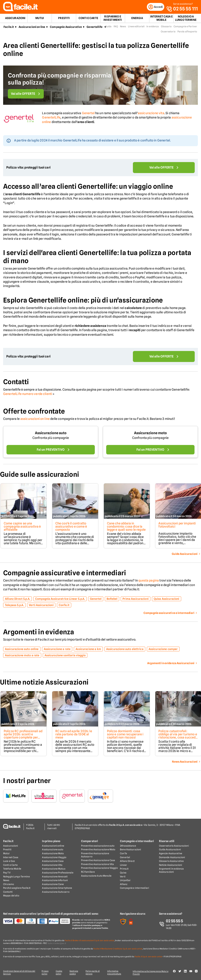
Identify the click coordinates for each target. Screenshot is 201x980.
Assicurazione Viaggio (54, 857)
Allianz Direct (127, 861)
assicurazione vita (151, 114)
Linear (123, 865)
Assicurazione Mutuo (54, 869)
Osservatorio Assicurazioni (174, 846)
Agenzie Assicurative (171, 854)
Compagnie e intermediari (134, 888)
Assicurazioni (15, 19)
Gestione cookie (74, 973)
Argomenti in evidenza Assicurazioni (171, 870)
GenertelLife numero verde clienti (28, 395)
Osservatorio (168, 32)
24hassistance (128, 846)
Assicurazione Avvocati (55, 877)
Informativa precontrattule (115, 973)
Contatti (8, 892)
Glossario (166, 27)
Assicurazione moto (150, 434)
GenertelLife (51, 118)
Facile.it (9, 28)
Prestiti (64, 19)
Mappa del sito (11, 896)
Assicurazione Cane (53, 884)
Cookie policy (59, 973)
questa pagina (149, 581)
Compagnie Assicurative (66, 28)
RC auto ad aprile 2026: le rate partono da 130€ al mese (74, 735)
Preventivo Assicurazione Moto (98, 850)
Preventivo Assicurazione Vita (97, 864)
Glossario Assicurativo (171, 861)
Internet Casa (11, 857)
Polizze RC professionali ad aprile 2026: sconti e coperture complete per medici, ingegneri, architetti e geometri (21, 738)
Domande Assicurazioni (172, 857)
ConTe (123, 854)
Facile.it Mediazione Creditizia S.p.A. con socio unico (118, 949)
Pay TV (7, 873)
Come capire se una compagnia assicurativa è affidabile (22, 527)
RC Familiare (88, 872)
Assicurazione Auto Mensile (96, 876)
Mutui (40, 19)
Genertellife (95, 28)
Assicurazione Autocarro (56, 892)
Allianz (124, 884)
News (123, 27)
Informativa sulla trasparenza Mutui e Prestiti (152, 973)
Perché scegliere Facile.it (17, 888)
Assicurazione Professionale (58, 873)
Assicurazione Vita (52, 865)
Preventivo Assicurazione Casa (98, 860)
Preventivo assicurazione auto (98, 846)
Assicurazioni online (53, 846)
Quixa (123, 873)
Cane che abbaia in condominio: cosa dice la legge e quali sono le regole (125, 529)
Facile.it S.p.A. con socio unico (148, 957)
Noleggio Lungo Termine (16, 877)
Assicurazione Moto (53, 854)
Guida (108, 27)
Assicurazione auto (51, 434)
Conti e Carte (88, 19)
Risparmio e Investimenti (113, 19)
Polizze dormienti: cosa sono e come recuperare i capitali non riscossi (126, 735)
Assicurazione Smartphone (57, 888)
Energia (137, 19)
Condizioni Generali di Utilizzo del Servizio (19, 973)
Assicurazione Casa (53, 861)
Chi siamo (9, 884)
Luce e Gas (9, 861)
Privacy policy (45, 973)
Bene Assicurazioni (130, 850)
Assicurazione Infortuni (55, 880)
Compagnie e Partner (185, 27)
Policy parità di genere (94, 973)
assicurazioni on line (35, 420)
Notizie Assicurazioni (171, 865)
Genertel (88, 114)
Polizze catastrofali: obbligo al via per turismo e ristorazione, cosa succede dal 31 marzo (177, 737)
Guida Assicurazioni (170, 850)
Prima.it (124, 869)
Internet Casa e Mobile (161, 19)
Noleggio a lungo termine (186, 19)
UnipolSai (125, 880)
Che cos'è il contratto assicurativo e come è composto (71, 527)
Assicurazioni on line (32, 28)
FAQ (116, 27)
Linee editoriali (136, 27)
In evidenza (153, 27)
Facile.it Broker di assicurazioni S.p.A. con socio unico (90, 941)
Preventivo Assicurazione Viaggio (99, 868)
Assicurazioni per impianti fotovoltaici (178, 526)
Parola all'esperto (187, 32)
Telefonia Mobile (12, 869)
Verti (123, 877)
